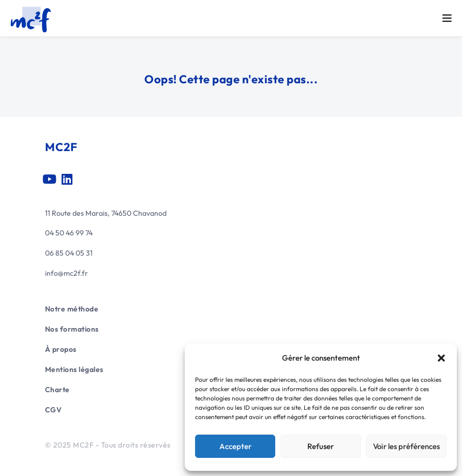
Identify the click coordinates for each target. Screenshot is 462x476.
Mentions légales (74, 369)
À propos (61, 349)
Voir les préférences (406, 446)
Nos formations (72, 329)
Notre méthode (72, 309)
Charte (57, 390)
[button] (441, 358)
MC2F (61, 147)
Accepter (235, 446)
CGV (54, 410)
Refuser (321, 446)
